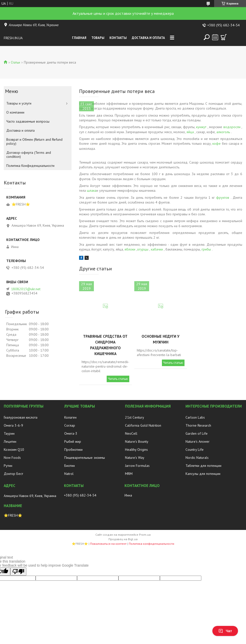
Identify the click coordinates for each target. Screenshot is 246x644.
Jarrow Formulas (137, 466)
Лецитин (10, 441)
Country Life (195, 450)
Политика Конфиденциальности (30, 166)
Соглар (70, 425)
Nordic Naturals (197, 458)
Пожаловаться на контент (108, 544)
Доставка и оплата (148, 38)
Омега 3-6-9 (13, 425)
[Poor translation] (18, 572)
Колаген (70, 417)
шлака (92, 190)
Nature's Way (135, 458)
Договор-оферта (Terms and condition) (29, 155)
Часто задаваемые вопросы (28, 121)
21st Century (135, 417)
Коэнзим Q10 (14, 450)
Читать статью (118, 379)
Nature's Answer (198, 441)
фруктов (223, 197)
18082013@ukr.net (26, 289)
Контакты (118, 38)
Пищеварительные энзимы (85, 458)
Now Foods (12, 458)
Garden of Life (197, 433)
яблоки (130, 249)
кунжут (201, 127)
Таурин (9, 433)
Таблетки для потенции (203, 466)
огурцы (143, 249)
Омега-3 (71, 433)
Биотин (70, 466)
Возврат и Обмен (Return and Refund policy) (34, 141)
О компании (15, 112)
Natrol (69, 474)
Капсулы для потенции (203, 474)
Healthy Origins (136, 450)
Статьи (15, 62)
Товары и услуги (19, 103)
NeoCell (131, 433)
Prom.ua (145, 535)
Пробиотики (73, 450)
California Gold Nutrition (143, 425)
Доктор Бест (13, 474)
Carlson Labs (195, 417)
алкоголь (223, 132)
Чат (225, 631)
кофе (217, 143)
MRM (129, 474)
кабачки (157, 249)
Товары (98, 38)
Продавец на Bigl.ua (123, 539)
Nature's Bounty (137, 441)
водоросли (232, 127)
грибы (206, 249)
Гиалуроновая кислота (21, 417)
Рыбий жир (73, 441)
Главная (79, 38)
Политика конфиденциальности (151, 544)
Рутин (8, 466)
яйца (190, 132)
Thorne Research (198, 425)
